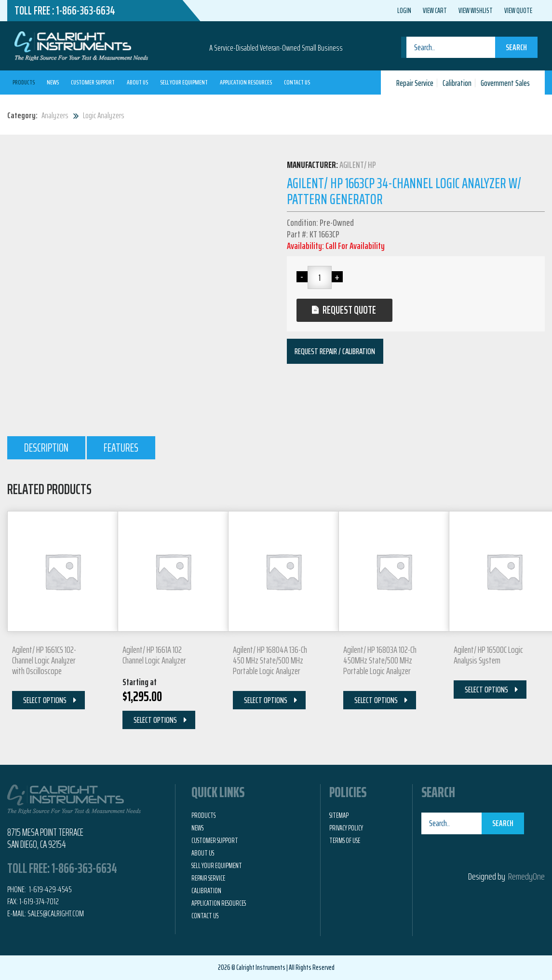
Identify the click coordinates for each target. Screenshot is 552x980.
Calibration (457, 83)
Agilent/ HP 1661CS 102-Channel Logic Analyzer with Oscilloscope (44, 660)
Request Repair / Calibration (335, 351)
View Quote (518, 11)
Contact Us (297, 82)
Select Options (45, 700)
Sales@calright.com (56, 913)
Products (24, 82)
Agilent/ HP (358, 165)
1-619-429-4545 (50, 889)
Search (516, 47)
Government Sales (505, 83)
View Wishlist (476, 11)
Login (404, 11)
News (53, 82)
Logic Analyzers (104, 115)
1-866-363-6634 (86, 11)
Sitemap (339, 815)
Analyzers (55, 115)
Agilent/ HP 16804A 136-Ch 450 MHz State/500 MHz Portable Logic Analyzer (270, 660)
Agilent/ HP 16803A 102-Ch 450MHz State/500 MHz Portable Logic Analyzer (380, 660)
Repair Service (415, 83)
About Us (137, 82)
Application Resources (246, 82)
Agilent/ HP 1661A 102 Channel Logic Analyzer (154, 655)
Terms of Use (345, 841)
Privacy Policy (346, 828)
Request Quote (349, 310)
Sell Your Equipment (184, 82)
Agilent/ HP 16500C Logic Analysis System (488, 655)
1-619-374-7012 (39, 901)
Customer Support (93, 82)
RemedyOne (526, 876)
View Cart (435, 11)
